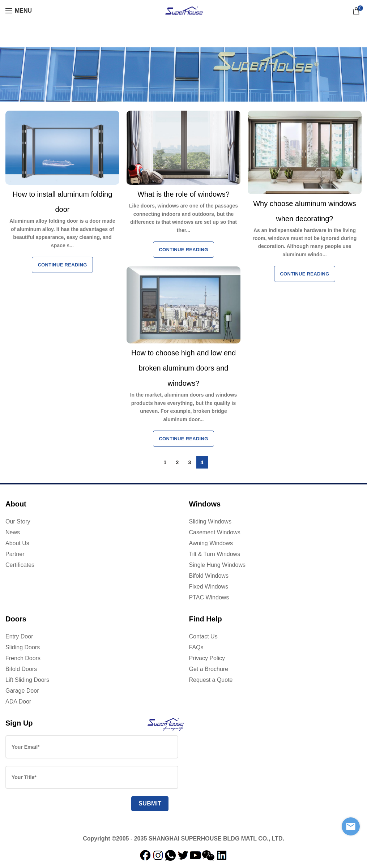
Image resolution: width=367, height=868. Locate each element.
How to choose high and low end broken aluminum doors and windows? (183, 368)
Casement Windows (215, 532)
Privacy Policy (207, 658)
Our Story (18, 521)
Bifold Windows (209, 576)
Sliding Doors (23, 647)
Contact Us (203, 636)
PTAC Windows (209, 597)
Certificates (20, 565)
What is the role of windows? (183, 194)
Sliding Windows (210, 521)
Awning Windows (211, 543)
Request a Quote (211, 680)
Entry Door (19, 636)
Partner (15, 554)
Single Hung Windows (217, 565)
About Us (17, 543)
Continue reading (62, 265)
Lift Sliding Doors (27, 680)
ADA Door (18, 702)
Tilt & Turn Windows (215, 554)
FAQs (196, 647)
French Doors (23, 658)
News (13, 532)
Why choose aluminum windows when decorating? (305, 211)
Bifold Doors (21, 669)
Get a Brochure (209, 669)
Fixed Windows (209, 587)
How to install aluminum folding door (63, 202)
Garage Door (22, 691)
